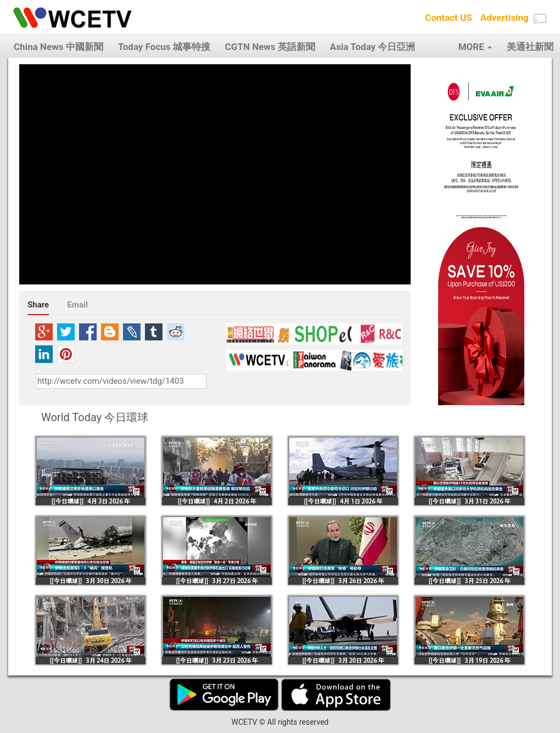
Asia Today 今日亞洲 (373, 47)
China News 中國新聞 (58, 47)
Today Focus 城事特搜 (164, 47)
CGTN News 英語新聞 (270, 47)
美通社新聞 (530, 47)
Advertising (505, 18)
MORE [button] (475, 47)
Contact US (449, 18)
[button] (540, 19)
